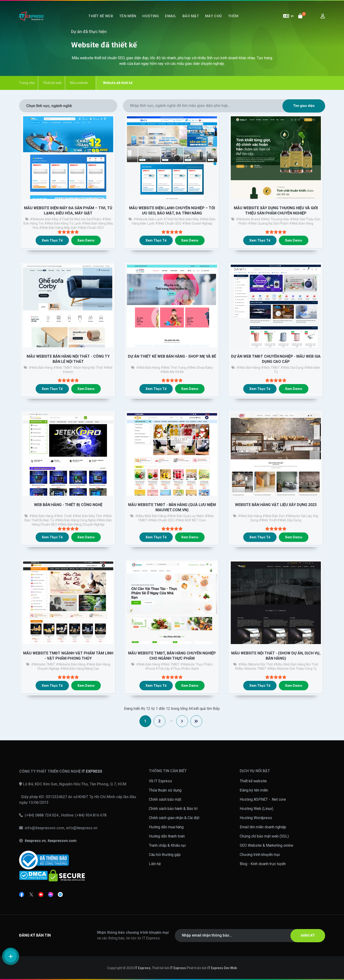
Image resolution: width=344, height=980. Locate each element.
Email (171, 16)
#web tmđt (63, 516)
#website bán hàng (71, 664)
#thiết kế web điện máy (181, 219)
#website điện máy (44, 219)
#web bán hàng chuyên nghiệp (81, 524)
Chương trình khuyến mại (260, 855)
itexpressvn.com (62, 841)
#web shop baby (200, 368)
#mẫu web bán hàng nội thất (296, 664)
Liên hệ (155, 864)
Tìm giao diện (304, 106)
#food (150, 669)
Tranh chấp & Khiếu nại (167, 845)
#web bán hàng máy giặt (58, 228)
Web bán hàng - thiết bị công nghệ (68, 505)
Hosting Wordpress (256, 818)
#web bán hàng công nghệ (75, 520)
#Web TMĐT (63, 368)
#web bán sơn (274, 516)
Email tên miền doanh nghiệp (263, 827)
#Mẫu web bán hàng (151, 516)
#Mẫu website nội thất (256, 664)
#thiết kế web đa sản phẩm (80, 219)
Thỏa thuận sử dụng (165, 790)
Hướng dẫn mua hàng (166, 827)
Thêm (233, 16)
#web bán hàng (301, 223)
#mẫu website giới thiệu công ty (292, 669)
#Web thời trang (174, 368)
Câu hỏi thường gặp (165, 855)
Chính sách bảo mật (165, 799)
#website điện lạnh (148, 219)
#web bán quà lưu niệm (186, 516)
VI (288, 16)
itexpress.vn (35, 841)
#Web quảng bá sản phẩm (268, 223)
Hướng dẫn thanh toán (167, 836)
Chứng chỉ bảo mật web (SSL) (264, 836)
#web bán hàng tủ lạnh (63, 223)
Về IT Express (160, 781)
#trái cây (163, 669)
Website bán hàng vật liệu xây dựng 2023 (276, 505)
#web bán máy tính (87, 516)
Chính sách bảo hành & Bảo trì (173, 809)
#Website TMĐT (43, 664)
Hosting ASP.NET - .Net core (263, 799)
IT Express (143, 968)
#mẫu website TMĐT (251, 669)
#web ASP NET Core (191, 520)
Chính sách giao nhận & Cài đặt (174, 818)
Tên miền (128, 16)
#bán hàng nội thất (88, 368)
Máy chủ (213, 16)
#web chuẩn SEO (91, 228)
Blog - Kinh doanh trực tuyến (263, 864)
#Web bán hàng (41, 368)
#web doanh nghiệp (197, 223)
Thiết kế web (101, 16)
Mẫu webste (79, 83)
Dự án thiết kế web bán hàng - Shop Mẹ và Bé (172, 356)
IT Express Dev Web (222, 968)
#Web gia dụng (292, 368)
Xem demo (86, 240)
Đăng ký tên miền (254, 790)
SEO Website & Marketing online (266, 845)
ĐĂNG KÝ (308, 935)
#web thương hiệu (275, 219)
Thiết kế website (253, 781)
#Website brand (248, 219)
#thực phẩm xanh (185, 669)
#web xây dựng (289, 520)
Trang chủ (27, 83)
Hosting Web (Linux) (256, 809)
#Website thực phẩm (197, 664)
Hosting (151, 16)
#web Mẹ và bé (172, 372)
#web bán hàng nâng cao (80, 669)
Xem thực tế (52, 240)
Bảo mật (191, 16)
